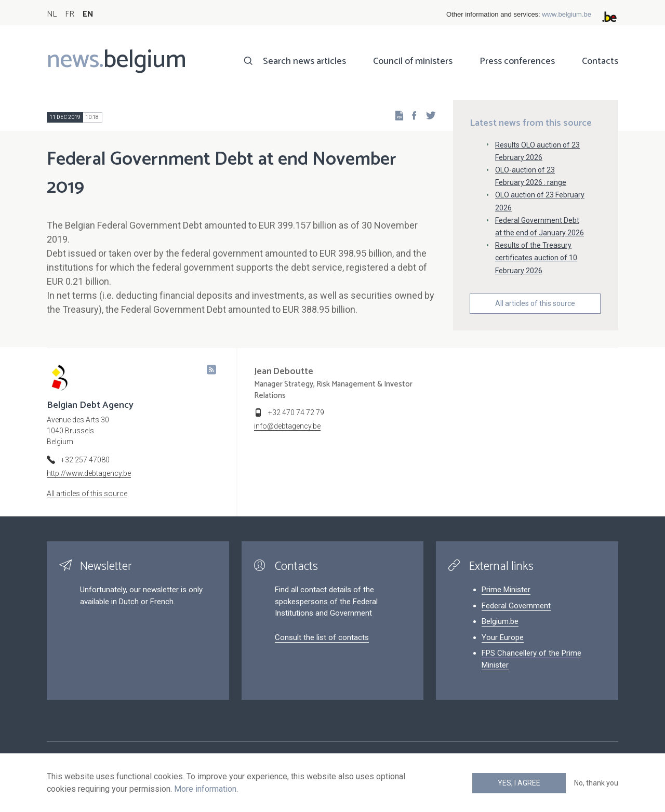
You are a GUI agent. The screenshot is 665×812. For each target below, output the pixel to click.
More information (205, 789)
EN (88, 14)
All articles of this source (535, 303)
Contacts (600, 61)
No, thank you (596, 783)
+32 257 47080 (85, 460)
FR (70, 14)
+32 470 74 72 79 (296, 412)
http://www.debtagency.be (89, 473)
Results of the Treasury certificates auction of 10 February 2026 (536, 258)
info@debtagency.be (287, 426)
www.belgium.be (567, 14)
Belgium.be (500, 621)
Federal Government (516, 606)
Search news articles (304, 61)
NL (52, 14)
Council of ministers (413, 61)
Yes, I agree (519, 783)
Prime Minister (506, 590)
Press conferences (517, 61)
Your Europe (503, 637)
